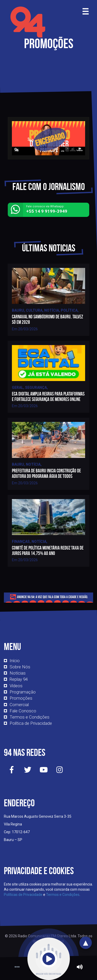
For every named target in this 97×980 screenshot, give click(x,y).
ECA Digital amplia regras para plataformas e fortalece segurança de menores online (48, 397)
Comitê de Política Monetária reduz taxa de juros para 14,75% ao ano (48, 551)
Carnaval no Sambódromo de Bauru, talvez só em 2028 (47, 319)
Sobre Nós (20, 667)
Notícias (18, 673)
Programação (23, 692)
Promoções (21, 698)
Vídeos (16, 686)
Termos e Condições (29, 717)
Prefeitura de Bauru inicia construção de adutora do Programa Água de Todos (46, 473)
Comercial (19, 705)
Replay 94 (19, 679)
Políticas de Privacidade (23, 895)
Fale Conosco (23, 711)
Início (15, 661)
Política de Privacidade (31, 723)
